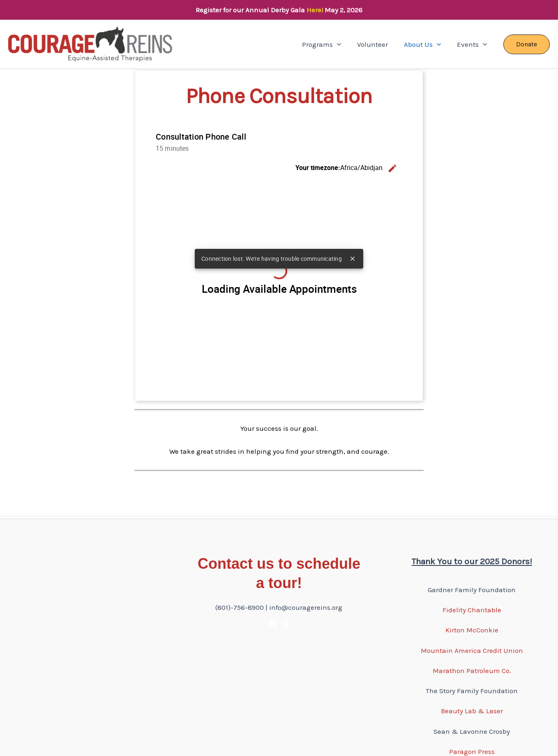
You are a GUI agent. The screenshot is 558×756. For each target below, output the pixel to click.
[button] (344, 44)
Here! (315, 10)
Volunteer (378, 44)
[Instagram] (285, 624)
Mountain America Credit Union (472, 650)
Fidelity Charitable (472, 610)
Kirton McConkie (472, 630)
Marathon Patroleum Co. (472, 671)
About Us (426, 44)
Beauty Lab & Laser (472, 711)
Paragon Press (472, 751)
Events (473, 44)
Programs (329, 44)
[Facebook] (273, 624)
